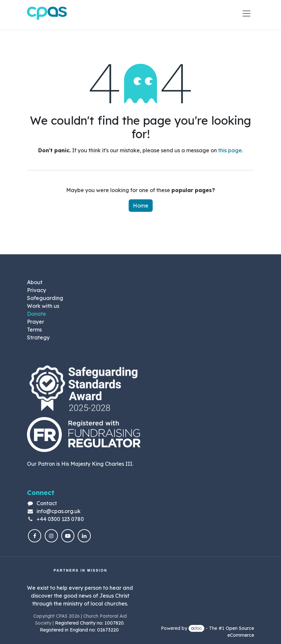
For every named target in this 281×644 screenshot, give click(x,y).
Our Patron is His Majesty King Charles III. (80, 464)
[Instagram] (51, 536)
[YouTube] (68, 536)
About (35, 282)
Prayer (36, 322)
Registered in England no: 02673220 (80, 630)
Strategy (38, 337)
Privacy (37, 290)
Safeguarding (45, 298)
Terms (34, 330)
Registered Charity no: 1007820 (89, 623)
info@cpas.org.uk (59, 511)
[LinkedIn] (84, 536)
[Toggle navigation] (246, 13)
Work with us (43, 306)
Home (141, 206)
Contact (47, 503)
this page (230, 150)
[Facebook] (35, 536)
